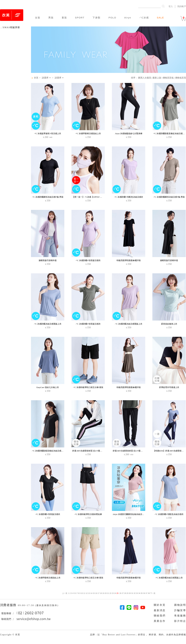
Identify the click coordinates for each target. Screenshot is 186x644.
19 (103, 593)
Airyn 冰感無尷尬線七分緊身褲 (129, 133)
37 (146, 593)
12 (87, 593)
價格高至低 (168, 78)
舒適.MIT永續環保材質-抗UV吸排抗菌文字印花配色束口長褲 (99, 451)
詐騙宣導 (180, 610)
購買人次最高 (145, 78)
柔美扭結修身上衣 (169, 324)
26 (120, 593)
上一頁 (65, 593)
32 (135, 593)
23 (113, 593)
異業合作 (160, 621)
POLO (112, 18)
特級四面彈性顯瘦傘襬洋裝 (129, 260)
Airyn (128, 18)
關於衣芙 (160, 605)
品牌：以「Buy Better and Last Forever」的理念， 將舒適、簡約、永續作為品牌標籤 (138, 635)
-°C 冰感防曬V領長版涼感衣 (88, 260)
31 (132, 593)
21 (108, 593)
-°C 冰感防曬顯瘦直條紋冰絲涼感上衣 (49, 451)
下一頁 (153, 593)
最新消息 (160, 610)
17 (99, 593)
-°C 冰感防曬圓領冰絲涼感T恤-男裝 (48, 197)
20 (106, 593)
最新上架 (157, 78)
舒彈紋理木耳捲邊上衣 (169, 387)
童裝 (64, 18)
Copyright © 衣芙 (10, 635)
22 (110, 593)
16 (96, 593)
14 (91, 593)
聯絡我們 (160, 616)
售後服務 (180, 616)
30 (130, 593)
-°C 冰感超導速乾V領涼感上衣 (48, 133)
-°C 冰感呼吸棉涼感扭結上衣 (88, 133)
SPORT (80, 18)
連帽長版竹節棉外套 (48, 260)
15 (94, 593)
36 (144, 593)
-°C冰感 (144, 18)
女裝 (38, 18)
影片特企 (180, 621)
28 (125, 593)
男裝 (51, 18)
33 (137, 593)
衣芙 (36, 78)
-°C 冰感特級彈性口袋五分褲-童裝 (88, 387)
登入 (171, 6)
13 (89, 593)
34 (139, 593)
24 (115, 593)
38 (149, 593)
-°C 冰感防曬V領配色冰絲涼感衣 (129, 197)
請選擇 (45, 78)
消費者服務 (9, 605)
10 (82, 593)
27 (123, 593)
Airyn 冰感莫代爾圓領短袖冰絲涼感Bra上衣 (132, 514)
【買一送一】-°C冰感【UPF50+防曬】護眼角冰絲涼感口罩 (98, 197)
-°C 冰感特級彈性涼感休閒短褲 (88, 514)
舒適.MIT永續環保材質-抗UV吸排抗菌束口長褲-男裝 (136, 451)
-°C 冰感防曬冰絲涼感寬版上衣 (48, 324)
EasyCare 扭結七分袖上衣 (48, 387)
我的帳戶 (182, 6)
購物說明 (180, 605)
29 (127, 593)
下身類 (96, 18)
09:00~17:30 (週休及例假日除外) (38, 605)
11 (84, 593)
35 (142, 593)
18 (101, 593)
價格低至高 (181, 78)
